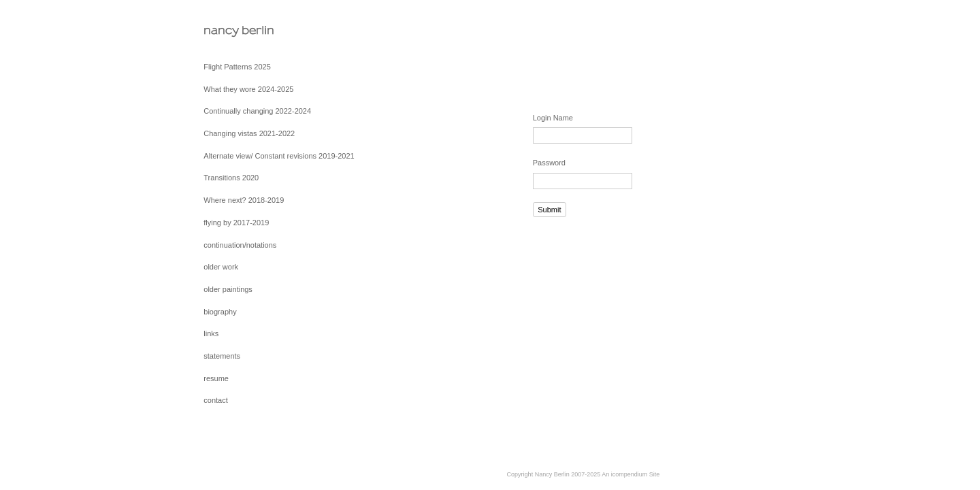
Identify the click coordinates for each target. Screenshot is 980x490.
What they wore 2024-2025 (248, 89)
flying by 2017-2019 (236, 223)
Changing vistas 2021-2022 (249, 133)
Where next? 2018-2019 (244, 200)
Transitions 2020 (231, 178)
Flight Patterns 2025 (237, 67)
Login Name (553, 118)
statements (222, 356)
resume (216, 378)
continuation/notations (240, 245)
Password (549, 163)
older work (221, 267)
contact (215, 400)
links (211, 333)
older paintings (228, 289)
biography (220, 312)
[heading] (238, 30)
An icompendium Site (631, 474)
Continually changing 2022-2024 (257, 111)
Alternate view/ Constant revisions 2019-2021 (279, 156)
